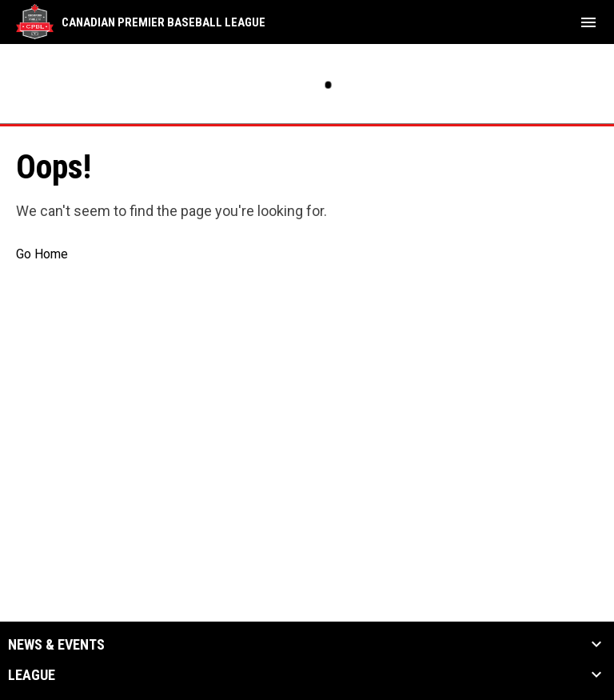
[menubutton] (588, 22)
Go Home (42, 254)
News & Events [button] (56, 645)
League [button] (32, 675)
